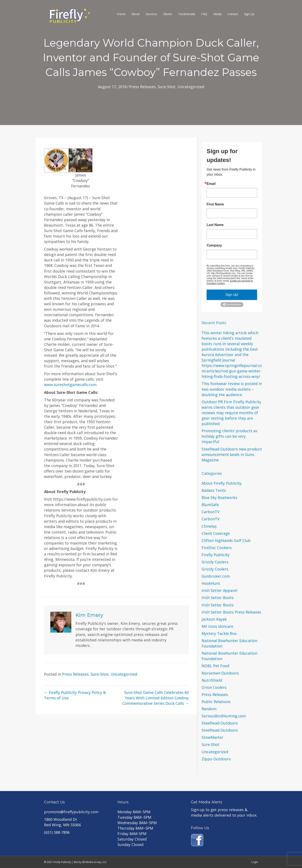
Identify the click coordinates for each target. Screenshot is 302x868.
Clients (168, 14)
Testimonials (187, 14)
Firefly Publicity (215, 555)
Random (209, 709)
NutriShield (212, 680)
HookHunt (211, 583)
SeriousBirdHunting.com (224, 716)
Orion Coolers (214, 687)
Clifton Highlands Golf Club (226, 540)
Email (211, 184)
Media (217, 14)
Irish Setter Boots (218, 598)
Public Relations (216, 702)
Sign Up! (232, 295)
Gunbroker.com (216, 576)
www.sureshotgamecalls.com (70, 385)
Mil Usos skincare (217, 626)
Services (151, 14)
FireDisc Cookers (217, 548)
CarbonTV (211, 512)
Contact (233, 14)
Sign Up (249, 14)
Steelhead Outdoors (220, 723)
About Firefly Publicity (222, 483)
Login (255, 862)
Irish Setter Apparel (219, 590)
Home (121, 14)
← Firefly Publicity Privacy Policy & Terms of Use (75, 695)
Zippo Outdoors (216, 759)
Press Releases (142, 87)
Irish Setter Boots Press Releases (231, 612)
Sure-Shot (167, 87)
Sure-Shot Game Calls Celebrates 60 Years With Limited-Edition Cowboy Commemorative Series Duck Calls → (156, 698)
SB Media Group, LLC (94, 862)
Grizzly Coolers (215, 562)
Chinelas (209, 526)
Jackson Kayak (214, 619)
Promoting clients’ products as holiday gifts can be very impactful (229, 436)
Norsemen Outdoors (220, 673)
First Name (215, 204)
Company (214, 245)
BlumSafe (210, 505)
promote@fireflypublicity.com (71, 812)
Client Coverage (216, 533)
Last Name (215, 225)
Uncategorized (191, 87)
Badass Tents (214, 490)
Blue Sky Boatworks (219, 497)
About (136, 14)
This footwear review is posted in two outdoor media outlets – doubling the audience (232, 389)
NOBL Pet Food (215, 666)
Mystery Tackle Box (219, 633)
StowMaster (212, 737)
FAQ (204, 14)
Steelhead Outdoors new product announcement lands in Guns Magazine (232, 454)
